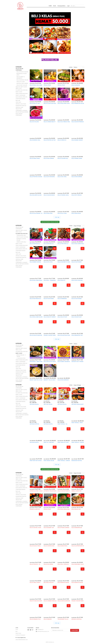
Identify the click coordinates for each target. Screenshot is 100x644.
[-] (28, 630)
